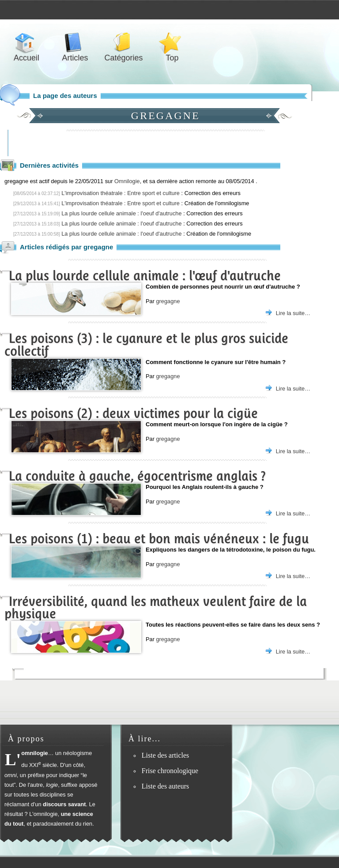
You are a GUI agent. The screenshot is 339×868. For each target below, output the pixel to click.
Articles (75, 43)
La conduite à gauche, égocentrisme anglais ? (137, 476)
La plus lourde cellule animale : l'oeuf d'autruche (121, 213)
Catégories (124, 43)
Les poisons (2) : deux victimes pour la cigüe (133, 413)
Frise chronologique (170, 771)
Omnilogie (127, 181)
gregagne (168, 301)
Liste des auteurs (166, 786)
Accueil (26, 43)
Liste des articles (166, 755)
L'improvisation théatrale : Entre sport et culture (121, 193)
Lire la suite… (293, 313)
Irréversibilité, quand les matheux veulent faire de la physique (156, 608)
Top (172, 43)
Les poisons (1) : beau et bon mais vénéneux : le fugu (159, 539)
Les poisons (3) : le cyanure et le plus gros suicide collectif (146, 345)
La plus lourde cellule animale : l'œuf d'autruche (145, 276)
